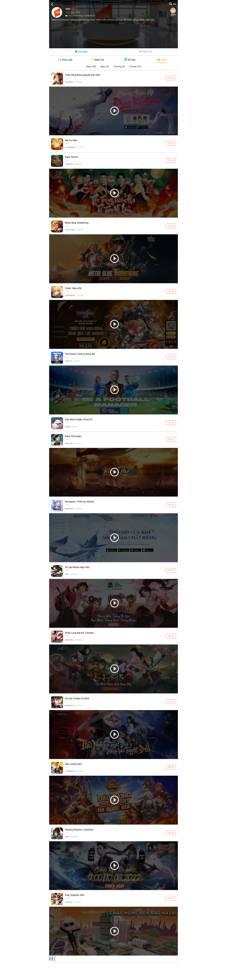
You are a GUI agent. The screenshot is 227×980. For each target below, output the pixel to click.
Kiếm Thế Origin (73, 436)
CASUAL (69, 902)
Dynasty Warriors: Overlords (79, 830)
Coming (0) (119, 67)
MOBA (68, 427)
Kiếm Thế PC (72, 157)
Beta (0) (105, 67)
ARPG (67, 837)
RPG (67, 574)
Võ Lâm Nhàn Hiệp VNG (77, 567)
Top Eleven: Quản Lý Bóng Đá (80, 354)
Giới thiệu (81, 52)
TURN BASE (70, 147)
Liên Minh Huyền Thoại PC (79, 420)
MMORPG (69, 82)
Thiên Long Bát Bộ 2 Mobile (79, 633)
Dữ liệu (130, 60)
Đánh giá (98, 60)
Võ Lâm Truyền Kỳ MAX (77, 699)
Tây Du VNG (71, 140)
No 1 (74, 9)
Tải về (171, 78)
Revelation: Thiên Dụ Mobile (79, 502)
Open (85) (91, 67)
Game (162, 60)
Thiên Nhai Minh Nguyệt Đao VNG (83, 75)
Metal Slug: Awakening (77, 223)
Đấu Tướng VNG (73, 764)
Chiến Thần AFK (73, 288)
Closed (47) (135, 67)
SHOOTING (70, 230)
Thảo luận (65, 60)
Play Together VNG (75, 895)
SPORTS (69, 361)
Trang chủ (146, 52)
